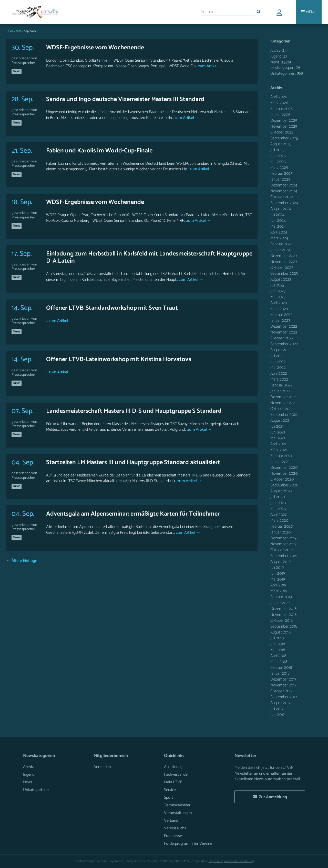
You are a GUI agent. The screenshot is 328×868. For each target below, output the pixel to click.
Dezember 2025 (284, 121)
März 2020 (279, 521)
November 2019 (283, 544)
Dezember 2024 (284, 185)
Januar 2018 (280, 674)
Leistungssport (283, 68)
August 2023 (281, 279)
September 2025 (284, 138)
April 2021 (278, 444)
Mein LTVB (173, 782)
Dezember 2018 (283, 609)
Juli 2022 (277, 356)
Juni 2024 (278, 221)
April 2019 (278, 585)
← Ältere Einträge (22, 561)
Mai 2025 (278, 162)
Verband (171, 821)
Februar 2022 (281, 385)
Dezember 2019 (283, 538)
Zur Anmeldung (270, 797)
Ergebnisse (173, 836)
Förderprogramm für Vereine (188, 844)
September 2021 (284, 415)
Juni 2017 (278, 715)
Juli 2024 (277, 215)
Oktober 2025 (282, 132)
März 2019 (279, 591)
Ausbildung (173, 767)
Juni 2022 (278, 362)
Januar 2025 (280, 179)
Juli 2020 (278, 497)
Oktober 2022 (282, 338)
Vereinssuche (175, 828)
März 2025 (279, 168)
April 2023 (279, 303)
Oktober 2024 (282, 197)
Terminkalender (177, 805)
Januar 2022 (280, 391)
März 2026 (279, 103)
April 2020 (279, 515)
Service (170, 790)
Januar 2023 (280, 321)
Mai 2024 (278, 226)
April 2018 (278, 656)
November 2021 (283, 403)
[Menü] (309, 12)
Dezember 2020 (284, 468)
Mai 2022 (278, 368)
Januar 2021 (280, 462)
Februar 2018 (281, 668)
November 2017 (283, 685)
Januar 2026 (280, 115)
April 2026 (279, 97)
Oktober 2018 (281, 621)
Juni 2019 (278, 574)
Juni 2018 (278, 644)
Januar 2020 (280, 532)
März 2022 (279, 379)
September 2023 (284, 274)
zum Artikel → (210, 66)
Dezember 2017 (283, 679)
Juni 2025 (278, 156)
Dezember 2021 (283, 397)
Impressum (216, 861)
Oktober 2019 (281, 550)
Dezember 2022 (284, 326)
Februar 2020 (282, 526)
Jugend (276, 56)
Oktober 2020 (282, 479)
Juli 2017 (277, 709)
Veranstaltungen (178, 813)
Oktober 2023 (282, 268)
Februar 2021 (281, 456)
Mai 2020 (278, 509)
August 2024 (281, 209)
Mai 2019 (278, 579)
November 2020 (284, 474)
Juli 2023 (277, 285)
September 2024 (284, 203)
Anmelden (102, 767)
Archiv (275, 51)
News (17, 71)
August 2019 (280, 562)
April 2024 (279, 232)
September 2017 (284, 697)
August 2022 (281, 350)
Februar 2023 (281, 315)
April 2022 (279, 374)
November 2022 (284, 332)
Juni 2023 (278, 291)
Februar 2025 (281, 174)
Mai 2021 (278, 438)
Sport (168, 798)
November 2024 (284, 191)
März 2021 (279, 450)
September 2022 (284, 344)
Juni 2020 (278, 503)
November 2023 (284, 262)
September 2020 (284, 485)
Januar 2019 (280, 603)
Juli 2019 (277, 568)
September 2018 (284, 626)
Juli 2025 (277, 150)
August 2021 (280, 421)
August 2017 (280, 703)
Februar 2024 (281, 244)
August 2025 (281, 144)
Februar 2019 (281, 597)
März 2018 (279, 662)
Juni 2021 (278, 432)
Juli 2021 (277, 426)
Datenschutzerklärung (239, 861)
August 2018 (280, 632)
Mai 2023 (278, 297)
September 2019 (284, 556)
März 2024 (279, 238)
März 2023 (279, 309)
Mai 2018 (278, 650)
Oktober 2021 (281, 409)
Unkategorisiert (283, 74)
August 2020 (281, 491)
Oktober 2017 (281, 691)
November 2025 (284, 126)
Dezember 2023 (284, 256)
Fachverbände (176, 775)
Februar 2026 (281, 109)
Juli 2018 (277, 638)
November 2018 (283, 615)
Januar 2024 (280, 250)
